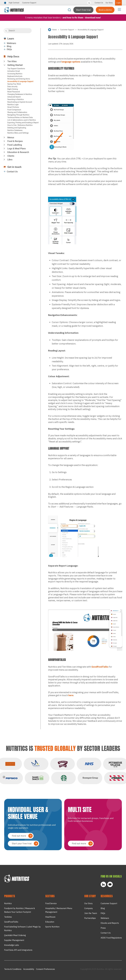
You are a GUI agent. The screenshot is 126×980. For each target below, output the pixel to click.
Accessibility (29, 969)
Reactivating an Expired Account (20, 102)
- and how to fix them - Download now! (81, 18)
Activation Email (14, 71)
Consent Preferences (45, 969)
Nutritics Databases (15, 130)
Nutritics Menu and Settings (18, 133)
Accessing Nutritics (15, 74)
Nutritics (8, 903)
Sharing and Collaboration (17, 112)
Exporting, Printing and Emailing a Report (23, 123)
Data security (12, 87)
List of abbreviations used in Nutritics (22, 120)
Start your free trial (22, 844)
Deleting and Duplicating (17, 128)
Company (89, 908)
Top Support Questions (16, 69)
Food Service (51, 903)
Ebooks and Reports (110, 923)
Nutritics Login (13, 105)
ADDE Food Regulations (111, 938)
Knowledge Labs (12, 945)
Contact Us (99, 3)
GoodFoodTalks (100, 667)
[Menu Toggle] (119, 9)
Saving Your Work (14, 84)
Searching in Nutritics (16, 99)
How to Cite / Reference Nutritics (20, 125)
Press (103, 928)
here (71, 695)
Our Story (109, 3)
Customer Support (29, 3)
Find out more (19, 836)
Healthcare (50, 917)
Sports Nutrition (52, 927)
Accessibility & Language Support (20, 81)
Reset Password (14, 92)
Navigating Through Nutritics (18, 115)
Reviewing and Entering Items (19, 79)
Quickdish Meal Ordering (15, 935)
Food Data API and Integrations (18, 950)
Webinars (11, 43)
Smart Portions (13, 107)
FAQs (9, 49)
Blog (9, 46)
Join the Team (91, 913)
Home (55, 30)
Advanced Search (14, 97)
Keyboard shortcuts (15, 76)
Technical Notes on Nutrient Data (20, 117)
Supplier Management (14, 940)
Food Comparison (14, 110)
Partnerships (90, 918)
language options (71, 62)
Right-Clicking (13, 89)
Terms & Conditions (13, 969)
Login (118, 3)
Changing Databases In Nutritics (20, 94)
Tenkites (8, 917)
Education (50, 922)
